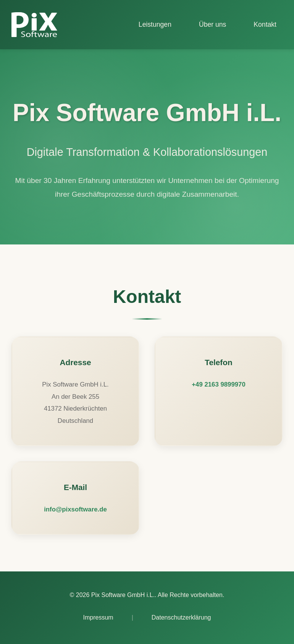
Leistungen (155, 24)
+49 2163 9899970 (218, 384)
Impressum (98, 617)
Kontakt (265, 24)
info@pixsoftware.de (75, 509)
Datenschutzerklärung (181, 617)
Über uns (212, 24)
